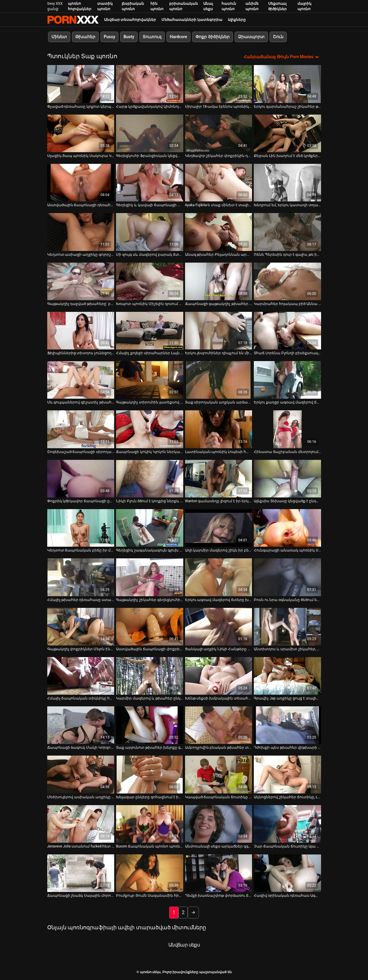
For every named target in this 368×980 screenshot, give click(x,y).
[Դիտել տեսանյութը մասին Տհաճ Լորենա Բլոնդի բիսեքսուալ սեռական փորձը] (287, 330)
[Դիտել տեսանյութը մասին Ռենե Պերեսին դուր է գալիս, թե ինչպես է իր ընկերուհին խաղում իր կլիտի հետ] (287, 232)
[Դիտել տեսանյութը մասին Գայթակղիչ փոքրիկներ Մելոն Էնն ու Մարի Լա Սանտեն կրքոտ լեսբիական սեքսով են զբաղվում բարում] (81, 626)
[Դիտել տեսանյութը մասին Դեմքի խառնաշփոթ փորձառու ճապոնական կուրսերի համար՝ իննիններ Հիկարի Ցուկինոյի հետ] (219, 873)
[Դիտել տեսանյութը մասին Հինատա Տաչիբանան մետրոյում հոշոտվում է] (287, 429)
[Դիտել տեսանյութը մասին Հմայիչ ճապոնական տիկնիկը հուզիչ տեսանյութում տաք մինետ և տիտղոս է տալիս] (81, 676)
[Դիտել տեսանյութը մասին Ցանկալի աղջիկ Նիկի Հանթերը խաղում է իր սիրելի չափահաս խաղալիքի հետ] (219, 626)
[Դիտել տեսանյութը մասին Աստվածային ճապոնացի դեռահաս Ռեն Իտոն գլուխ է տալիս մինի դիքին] (81, 183)
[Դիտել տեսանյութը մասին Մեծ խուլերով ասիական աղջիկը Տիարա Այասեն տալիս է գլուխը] (81, 774)
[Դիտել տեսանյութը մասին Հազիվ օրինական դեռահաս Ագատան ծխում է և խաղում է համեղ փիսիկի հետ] (287, 873)
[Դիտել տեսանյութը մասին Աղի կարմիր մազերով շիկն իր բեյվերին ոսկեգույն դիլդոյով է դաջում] (219, 528)
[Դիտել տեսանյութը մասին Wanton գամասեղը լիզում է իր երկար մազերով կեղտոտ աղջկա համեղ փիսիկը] (219, 478)
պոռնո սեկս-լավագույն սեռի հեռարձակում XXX (73, 20)
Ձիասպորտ (251, 37)
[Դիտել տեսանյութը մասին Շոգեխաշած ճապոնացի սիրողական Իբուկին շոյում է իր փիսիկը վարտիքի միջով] (81, 429)
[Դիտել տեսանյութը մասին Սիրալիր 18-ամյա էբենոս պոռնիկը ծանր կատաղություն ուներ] (219, 84)
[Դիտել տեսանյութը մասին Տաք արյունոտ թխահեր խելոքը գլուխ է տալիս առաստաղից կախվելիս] (150, 725)
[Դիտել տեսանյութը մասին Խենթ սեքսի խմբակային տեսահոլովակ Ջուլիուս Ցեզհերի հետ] (219, 676)
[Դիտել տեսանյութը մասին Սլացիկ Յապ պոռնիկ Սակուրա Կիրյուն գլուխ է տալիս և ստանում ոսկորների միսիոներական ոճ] (81, 133)
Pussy (109, 37)
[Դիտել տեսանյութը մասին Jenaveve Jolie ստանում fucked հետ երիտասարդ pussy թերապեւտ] (81, 824)
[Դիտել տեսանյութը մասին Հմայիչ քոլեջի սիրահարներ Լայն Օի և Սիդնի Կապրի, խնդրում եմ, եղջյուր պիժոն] (150, 330)
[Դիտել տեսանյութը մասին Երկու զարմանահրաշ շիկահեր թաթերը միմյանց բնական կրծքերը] (287, 84)
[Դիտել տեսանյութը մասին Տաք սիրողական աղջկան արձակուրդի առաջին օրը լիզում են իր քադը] (219, 380)
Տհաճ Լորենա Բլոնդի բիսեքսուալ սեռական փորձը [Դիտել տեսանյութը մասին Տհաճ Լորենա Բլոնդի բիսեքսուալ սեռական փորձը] (287, 353)
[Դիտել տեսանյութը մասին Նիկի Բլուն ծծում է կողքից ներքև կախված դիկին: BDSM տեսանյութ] (150, 478)
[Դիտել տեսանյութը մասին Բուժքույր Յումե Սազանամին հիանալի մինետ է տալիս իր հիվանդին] (150, 873)
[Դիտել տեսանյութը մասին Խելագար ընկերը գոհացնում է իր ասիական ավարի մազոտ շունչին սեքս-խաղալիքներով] (150, 774)
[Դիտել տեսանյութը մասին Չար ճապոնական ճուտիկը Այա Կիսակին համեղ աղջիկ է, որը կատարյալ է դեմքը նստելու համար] (287, 824)
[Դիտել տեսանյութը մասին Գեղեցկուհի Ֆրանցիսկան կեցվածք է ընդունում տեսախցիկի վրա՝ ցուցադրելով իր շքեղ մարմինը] (150, 133)
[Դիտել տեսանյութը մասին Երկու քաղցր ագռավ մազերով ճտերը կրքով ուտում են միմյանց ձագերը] (287, 380)
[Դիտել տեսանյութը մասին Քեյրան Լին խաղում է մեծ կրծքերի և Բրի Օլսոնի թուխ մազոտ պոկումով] (287, 133)
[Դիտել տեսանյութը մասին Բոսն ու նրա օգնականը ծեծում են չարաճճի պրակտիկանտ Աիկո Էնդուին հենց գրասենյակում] (287, 577)
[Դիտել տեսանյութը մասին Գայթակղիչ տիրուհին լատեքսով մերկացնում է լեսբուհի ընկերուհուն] (150, 380)
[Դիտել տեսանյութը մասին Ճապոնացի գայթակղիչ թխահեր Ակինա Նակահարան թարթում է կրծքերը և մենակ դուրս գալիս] (219, 281)
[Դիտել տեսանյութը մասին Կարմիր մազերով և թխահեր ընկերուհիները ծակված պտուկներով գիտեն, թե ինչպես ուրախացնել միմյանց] (150, 676)
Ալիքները (237, 20)
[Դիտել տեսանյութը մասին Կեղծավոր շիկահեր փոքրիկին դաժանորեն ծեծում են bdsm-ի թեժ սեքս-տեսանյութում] (219, 133)
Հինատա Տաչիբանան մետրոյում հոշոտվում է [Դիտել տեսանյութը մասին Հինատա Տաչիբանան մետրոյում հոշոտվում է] (287, 452)
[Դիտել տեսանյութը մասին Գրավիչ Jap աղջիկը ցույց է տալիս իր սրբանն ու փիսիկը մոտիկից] (287, 676)
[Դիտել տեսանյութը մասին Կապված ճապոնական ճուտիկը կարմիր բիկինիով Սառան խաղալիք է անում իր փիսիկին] (219, 774)
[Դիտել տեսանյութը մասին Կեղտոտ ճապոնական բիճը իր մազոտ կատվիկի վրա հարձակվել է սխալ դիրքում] (81, 528)
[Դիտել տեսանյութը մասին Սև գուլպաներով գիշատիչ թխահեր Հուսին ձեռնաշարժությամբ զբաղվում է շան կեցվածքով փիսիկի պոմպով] (81, 380)
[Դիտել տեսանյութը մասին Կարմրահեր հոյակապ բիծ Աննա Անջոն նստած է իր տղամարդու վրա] (287, 281)
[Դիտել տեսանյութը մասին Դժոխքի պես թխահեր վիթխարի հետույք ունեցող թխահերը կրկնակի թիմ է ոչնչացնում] (287, 725)
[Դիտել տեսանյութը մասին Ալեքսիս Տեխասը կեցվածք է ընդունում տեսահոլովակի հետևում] (287, 478)
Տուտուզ (152, 37)
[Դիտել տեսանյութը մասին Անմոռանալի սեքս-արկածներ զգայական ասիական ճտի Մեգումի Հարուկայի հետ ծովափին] (219, 824)
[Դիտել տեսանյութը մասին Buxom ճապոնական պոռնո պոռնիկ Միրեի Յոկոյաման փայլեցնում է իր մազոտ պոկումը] (150, 824)
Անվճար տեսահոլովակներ (130, 20)
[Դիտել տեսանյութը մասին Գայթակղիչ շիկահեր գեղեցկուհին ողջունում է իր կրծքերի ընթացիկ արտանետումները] (150, 577)
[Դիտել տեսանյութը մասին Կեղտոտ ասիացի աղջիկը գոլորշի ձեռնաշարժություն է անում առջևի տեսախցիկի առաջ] (81, 232)
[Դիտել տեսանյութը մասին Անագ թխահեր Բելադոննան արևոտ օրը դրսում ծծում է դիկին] (219, 232)
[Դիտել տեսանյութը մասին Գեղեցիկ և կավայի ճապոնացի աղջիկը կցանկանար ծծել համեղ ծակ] (150, 183)
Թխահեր (85, 37)
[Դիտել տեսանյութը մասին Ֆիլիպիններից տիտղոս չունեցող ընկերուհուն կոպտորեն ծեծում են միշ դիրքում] (81, 330)
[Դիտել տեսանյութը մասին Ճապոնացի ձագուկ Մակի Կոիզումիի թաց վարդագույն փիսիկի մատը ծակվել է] (81, 725)
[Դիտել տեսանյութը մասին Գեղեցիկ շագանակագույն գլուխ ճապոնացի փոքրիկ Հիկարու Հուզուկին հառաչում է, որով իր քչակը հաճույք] (150, 528)
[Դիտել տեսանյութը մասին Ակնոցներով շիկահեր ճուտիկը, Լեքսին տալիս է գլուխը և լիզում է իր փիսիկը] (287, 774)
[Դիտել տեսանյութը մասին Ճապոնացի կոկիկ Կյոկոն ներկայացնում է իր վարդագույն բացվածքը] (150, 429)
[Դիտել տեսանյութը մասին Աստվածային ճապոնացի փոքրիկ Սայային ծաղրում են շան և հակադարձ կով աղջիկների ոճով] (150, 626)
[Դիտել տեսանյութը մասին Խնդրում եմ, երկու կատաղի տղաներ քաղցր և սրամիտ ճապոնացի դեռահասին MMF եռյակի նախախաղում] (287, 183)
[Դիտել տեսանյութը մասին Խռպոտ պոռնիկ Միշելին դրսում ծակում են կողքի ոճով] (150, 281)
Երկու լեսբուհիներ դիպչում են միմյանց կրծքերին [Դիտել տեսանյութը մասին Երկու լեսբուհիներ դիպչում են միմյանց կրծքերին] (219, 353)
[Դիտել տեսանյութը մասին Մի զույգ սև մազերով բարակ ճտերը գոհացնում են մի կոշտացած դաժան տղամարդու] (150, 232)
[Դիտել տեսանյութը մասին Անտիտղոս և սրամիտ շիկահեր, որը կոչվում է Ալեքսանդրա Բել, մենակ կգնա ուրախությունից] (287, 626)
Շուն (278, 37)
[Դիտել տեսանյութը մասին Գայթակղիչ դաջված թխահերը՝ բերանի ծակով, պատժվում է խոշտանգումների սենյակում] (81, 281)
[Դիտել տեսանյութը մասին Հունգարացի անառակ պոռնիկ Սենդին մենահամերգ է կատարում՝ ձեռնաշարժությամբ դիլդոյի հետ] (287, 528)
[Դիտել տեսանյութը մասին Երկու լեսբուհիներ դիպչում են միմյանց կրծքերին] (219, 330)
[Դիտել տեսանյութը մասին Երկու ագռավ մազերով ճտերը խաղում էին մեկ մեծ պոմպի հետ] (219, 577)
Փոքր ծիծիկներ (212, 37)
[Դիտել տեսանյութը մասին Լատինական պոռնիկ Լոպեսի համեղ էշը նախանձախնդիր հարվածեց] (219, 429)
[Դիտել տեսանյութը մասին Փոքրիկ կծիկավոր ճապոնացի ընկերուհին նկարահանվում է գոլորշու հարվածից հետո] (81, 478)
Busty (129, 37)
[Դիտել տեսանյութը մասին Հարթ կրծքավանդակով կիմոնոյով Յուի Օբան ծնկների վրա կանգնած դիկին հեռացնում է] (150, 84)
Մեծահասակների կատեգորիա (192, 20)
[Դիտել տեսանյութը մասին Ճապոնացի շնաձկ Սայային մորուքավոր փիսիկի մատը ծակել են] (81, 873)
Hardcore (178, 37)
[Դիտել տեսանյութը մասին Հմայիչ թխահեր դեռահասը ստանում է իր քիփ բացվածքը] (81, 577)
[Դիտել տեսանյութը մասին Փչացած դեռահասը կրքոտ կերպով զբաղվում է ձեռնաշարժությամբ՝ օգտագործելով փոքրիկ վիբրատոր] (81, 84)
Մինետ (59, 37)
